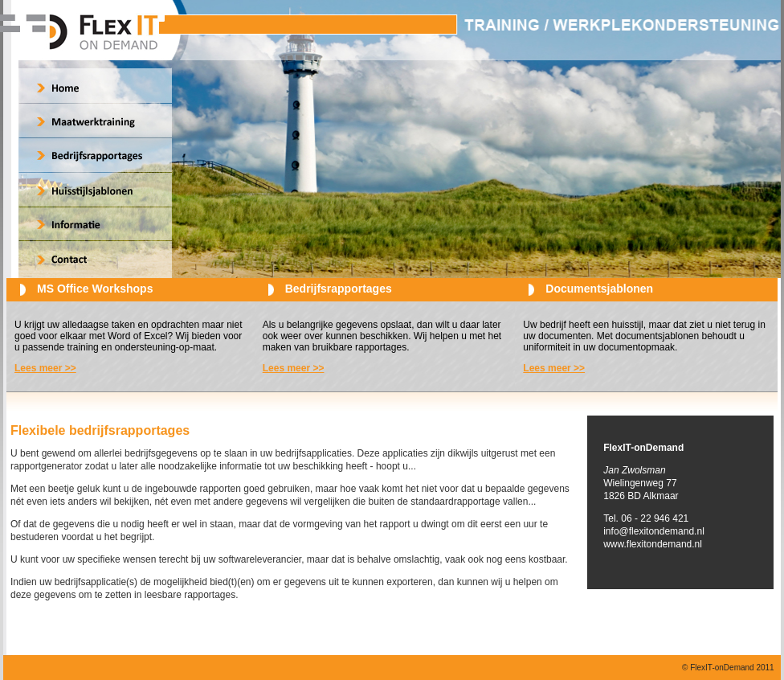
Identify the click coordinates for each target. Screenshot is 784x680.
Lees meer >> (45, 368)
